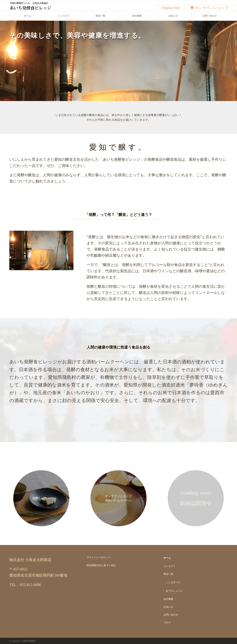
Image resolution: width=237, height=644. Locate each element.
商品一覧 (168, 574)
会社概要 (168, 599)
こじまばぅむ (173, 582)
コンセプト (170, 566)
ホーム (167, 558)
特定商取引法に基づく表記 (101, 565)
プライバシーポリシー (99, 557)
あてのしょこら (174, 591)
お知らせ (168, 607)
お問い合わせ (171, 615)
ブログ (167, 623)
